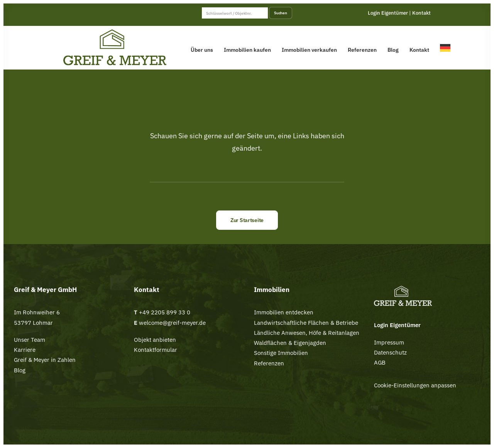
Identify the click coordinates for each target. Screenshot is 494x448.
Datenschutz (390, 352)
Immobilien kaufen (247, 50)
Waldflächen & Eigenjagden (290, 343)
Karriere (25, 350)
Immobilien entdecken (284, 312)
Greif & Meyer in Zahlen (45, 360)
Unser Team (30, 340)
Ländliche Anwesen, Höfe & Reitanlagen (307, 333)
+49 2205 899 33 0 (165, 312)
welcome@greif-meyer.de (172, 323)
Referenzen (362, 50)
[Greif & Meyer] (115, 48)
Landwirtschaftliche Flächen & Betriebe (306, 323)
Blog (393, 50)
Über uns (202, 50)
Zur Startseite (247, 220)
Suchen (281, 13)
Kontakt (421, 13)
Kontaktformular (156, 350)
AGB (380, 362)
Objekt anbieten (155, 340)
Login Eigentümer (388, 13)
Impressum (389, 342)
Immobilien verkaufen (309, 50)
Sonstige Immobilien (281, 353)
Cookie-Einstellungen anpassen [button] (415, 385)
